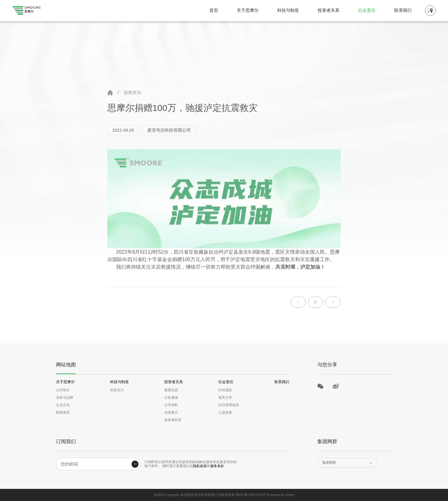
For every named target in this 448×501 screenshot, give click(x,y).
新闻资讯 (133, 93)
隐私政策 (200, 466)
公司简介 (63, 390)
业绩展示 (171, 412)
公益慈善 (225, 412)
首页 (214, 10)
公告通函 (171, 397)
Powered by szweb (281, 495)
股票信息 (171, 390)
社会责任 (367, 10)
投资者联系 (173, 420)
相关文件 (225, 397)
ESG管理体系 (229, 405)
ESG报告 (225, 390)
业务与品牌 (65, 397)
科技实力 (117, 390)
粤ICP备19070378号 (251, 495)
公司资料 (171, 405)
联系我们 (403, 10)
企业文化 (63, 405)
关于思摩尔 (248, 10)
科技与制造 (288, 10)
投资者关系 (329, 10)
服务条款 (217, 466)
